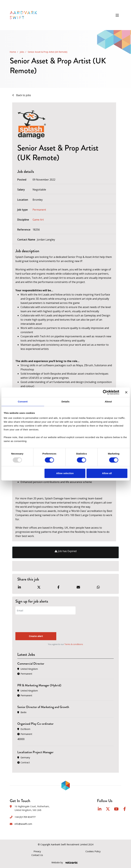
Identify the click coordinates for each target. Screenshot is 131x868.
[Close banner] (126, 392)
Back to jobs (23, 95)
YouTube (116, 809)
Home (13, 52)
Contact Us (37, 855)
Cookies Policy (93, 851)
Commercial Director (31, 664)
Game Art (38, 220)
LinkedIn (100, 809)
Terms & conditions (74, 644)
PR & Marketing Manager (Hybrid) (39, 685)
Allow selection (65, 473)
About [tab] (108, 402)
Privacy (37, 851)
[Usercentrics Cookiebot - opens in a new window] (105, 392)
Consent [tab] (23, 402)
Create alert (30, 636)
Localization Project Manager (35, 752)
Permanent (39, 210)
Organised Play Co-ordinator (35, 724)
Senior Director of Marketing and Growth (43, 707)
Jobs (22, 52)
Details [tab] (66, 402)
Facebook (125, 809)
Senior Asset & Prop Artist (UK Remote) (48, 52)
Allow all (107, 473)
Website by (65, 862)
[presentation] (40, 624)
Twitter (108, 809)
